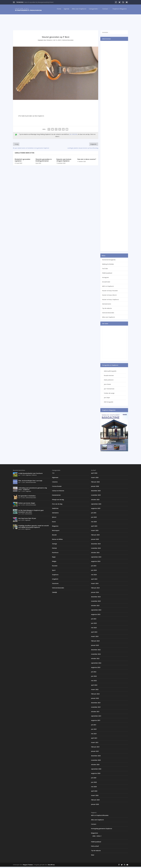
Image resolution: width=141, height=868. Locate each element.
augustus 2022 (96, 669)
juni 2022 (94, 677)
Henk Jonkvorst (109, 381)
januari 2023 (95, 647)
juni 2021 (94, 730)
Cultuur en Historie (58, 492)
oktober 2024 (95, 554)
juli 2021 (94, 726)
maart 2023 (95, 638)
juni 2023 (94, 624)
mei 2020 (94, 788)
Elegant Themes (28, 866)
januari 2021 (95, 752)
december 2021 (96, 704)
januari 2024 (95, 594)
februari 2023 (95, 642)
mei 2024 (94, 576)
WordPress (51, 866)
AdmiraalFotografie (110, 372)
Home (59, 10)
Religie (54, 563)
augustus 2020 (96, 775)
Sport (54, 571)
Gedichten (55, 510)
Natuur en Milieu (57, 540)
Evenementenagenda (109, 261)
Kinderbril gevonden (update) (23, 161)
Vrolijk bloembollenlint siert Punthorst (30, 474)
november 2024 (96, 549)
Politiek (54, 549)
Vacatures (55, 585)
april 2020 (94, 792)
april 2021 (94, 739)
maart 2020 (95, 797)
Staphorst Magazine (120, 10)
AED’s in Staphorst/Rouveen (100, 817)
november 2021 (96, 708)
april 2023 (94, 633)
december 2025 (96, 492)
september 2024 (96, 558)
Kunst (54, 523)
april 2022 (94, 686)
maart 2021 (95, 744)
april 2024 (94, 580)
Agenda (66, 10)
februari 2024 (95, 589)
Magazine (55, 527)
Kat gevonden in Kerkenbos (27, 497)
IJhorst (54, 518)
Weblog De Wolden (108, 265)
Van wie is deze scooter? (87, 160)
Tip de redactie (107, 310)
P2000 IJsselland (107, 274)
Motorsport (56, 532)
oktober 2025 (95, 501)
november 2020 (96, 761)
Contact (105, 10)
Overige (54, 545)
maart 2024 (95, 585)
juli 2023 (94, 620)
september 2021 (96, 717)
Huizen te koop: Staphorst (110, 301)
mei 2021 (94, 735)
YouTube (105, 270)
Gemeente (55, 514)
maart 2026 (95, 479)
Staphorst (55, 576)
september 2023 (96, 611)
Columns (55, 483)
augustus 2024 (96, 563)
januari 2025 (95, 540)
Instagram (105, 279)
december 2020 (96, 757)
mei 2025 (94, 523)
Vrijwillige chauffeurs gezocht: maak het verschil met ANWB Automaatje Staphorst (34, 528)
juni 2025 (94, 518)
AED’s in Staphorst (108, 287)
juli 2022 (94, 673)
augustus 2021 (96, 722)
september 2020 (96, 770)
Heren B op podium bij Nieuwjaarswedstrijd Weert (39, 2)
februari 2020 (95, 801)
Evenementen (29, 515)
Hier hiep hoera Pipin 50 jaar (27, 520)
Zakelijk (54, 594)
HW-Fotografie (109, 403)
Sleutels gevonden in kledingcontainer (44, 161)
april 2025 (94, 527)
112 (53, 474)
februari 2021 (95, 748)
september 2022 (96, 664)
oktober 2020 (95, 766)
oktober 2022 (95, 660)
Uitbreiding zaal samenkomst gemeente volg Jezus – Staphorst (33, 490)
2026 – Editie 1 (97, 837)
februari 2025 (95, 536)
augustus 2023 (96, 616)
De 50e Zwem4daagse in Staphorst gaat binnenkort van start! (31, 512)
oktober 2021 (95, 713)
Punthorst (34, 476)
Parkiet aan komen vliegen (27, 504)
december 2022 (96, 651)
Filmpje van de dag (58, 501)
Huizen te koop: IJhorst (109, 296)
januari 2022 (95, 700)
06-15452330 (73, 136)
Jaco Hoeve (107, 386)
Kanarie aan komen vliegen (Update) (64, 161)
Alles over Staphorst (79, 10)
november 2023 (96, 602)
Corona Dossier (57, 488)
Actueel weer (106, 283)
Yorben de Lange (109, 394)
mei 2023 (94, 629)
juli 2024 (94, 567)
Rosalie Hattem (109, 377)
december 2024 (96, 545)
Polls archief (95, 847)
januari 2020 (95, 806)
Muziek (54, 536)
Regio (54, 558)
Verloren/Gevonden (68, 41)
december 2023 (96, 598)
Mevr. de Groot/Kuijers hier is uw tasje (30, 482)
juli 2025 (94, 514)
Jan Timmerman (109, 390)
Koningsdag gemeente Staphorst (102, 830)
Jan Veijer (107, 399)
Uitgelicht (55, 580)
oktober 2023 (95, 607)
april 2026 (94, 474)
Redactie (49, 41)
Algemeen (28, 476)
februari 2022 (95, 695)
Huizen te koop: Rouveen (110, 292)
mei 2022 (94, 682)
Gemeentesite (107, 305)
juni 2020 (94, 783)
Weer (93, 856)
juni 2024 (94, 571)
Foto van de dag (57, 505)
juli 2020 (94, 779)
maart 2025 (95, 532)
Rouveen (55, 567)
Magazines (95, 834)
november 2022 (96, 655)
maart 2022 (95, 691)
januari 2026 (95, 488)
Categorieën (93, 10)
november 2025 (96, 496)
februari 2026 (95, 483)
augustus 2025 (96, 510)
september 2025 (96, 505)
